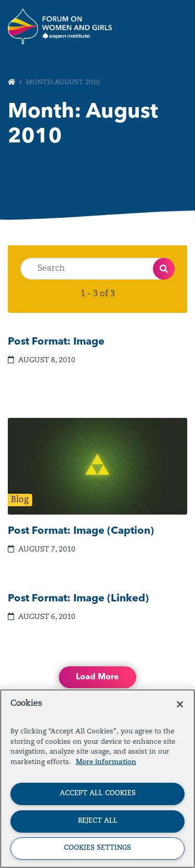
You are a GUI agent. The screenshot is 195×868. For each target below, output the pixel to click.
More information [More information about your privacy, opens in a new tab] (106, 762)
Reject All (98, 821)
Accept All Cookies (98, 793)
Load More (97, 677)
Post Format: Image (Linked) (78, 599)
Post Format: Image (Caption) (81, 531)
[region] (97, 779)
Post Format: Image (56, 342)
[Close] (180, 704)
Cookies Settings (97, 848)
